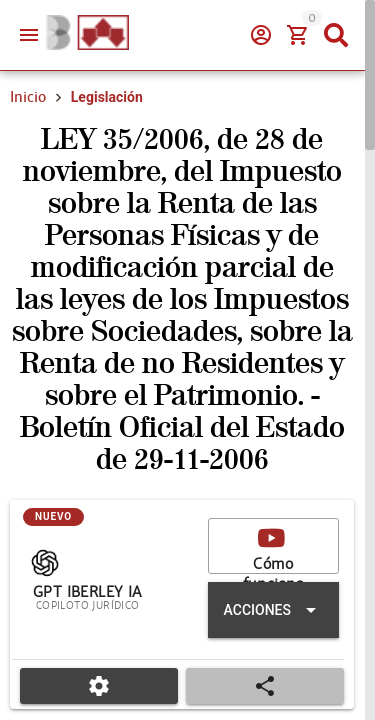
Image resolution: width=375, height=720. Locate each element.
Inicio (28, 97)
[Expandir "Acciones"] (273, 610)
